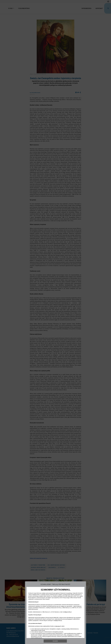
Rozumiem (55, 641)
